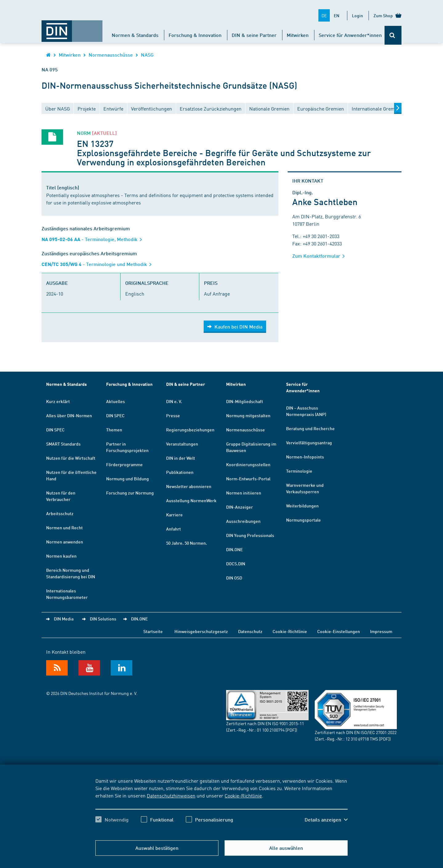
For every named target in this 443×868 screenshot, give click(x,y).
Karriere (174, 515)
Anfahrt (174, 529)
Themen (114, 430)
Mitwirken (298, 35)
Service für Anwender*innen (350, 35)
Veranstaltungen (182, 444)
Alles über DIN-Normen (69, 415)
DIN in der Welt (181, 458)
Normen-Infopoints (305, 457)
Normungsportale (303, 520)
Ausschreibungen (243, 521)
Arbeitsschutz (60, 513)
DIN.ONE (234, 549)
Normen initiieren (244, 493)
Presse (173, 415)
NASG (147, 55)
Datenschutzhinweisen (171, 795)
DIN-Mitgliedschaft (245, 401)
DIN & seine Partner (254, 35)
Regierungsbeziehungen (190, 430)
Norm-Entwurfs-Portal (248, 478)
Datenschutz (250, 631)
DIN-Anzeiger (239, 507)
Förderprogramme (124, 464)
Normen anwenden (65, 542)
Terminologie (299, 471)
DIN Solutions (103, 619)
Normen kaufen (61, 556)
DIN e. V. (174, 401)
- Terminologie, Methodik (94, 239)
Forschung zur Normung (130, 493)
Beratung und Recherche (310, 428)
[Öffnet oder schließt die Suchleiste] (393, 35)
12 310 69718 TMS (362, 739)
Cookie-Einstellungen (339, 631)
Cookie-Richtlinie (243, 795)
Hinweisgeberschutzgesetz (201, 631)
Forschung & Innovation (195, 35)
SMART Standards (63, 444)
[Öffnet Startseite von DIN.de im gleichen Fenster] (72, 28)
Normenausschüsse (111, 55)
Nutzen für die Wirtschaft (71, 458)
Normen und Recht (64, 527)
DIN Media (64, 619)
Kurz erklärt (58, 401)
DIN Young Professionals (250, 535)
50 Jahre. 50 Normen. (187, 543)
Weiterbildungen (302, 506)
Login (357, 15)
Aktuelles (116, 401)
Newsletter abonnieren (189, 486)
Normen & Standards (135, 35)
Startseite (153, 631)
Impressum (381, 631)
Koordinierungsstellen (248, 464)
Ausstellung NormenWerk (191, 500)
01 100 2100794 (271, 730)
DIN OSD (234, 578)
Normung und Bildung (128, 478)
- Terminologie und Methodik (99, 264)
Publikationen (180, 472)
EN (337, 15)
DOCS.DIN (236, 563)
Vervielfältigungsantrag (309, 442)
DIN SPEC (55, 430)
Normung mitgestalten (248, 415)
